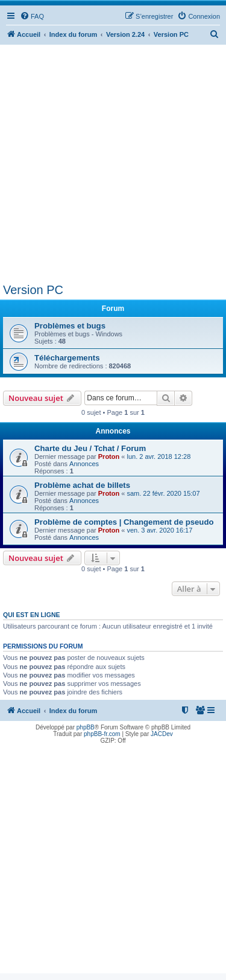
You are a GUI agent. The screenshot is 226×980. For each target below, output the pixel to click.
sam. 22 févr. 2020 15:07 (163, 493)
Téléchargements (67, 358)
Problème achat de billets (82, 485)
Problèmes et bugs (70, 326)
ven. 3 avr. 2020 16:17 (159, 530)
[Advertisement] (113, 164)
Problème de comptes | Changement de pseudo (124, 522)
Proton (109, 456)
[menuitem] (32, 16)
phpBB (86, 727)
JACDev (162, 734)
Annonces (84, 464)
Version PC (33, 290)
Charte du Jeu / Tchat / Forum (90, 448)
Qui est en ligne (32, 615)
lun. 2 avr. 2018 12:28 (159, 456)
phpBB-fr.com (102, 734)
